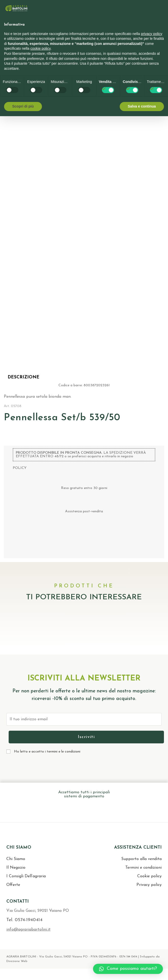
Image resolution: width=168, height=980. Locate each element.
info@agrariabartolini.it (28, 930)
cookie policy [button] (41, 48)
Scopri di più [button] (23, 106)
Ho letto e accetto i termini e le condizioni (47, 752)
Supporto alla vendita (141, 859)
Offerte (13, 885)
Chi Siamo (16, 859)
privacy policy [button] (152, 34)
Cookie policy (149, 876)
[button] (128, 969)
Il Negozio (16, 868)
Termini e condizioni (143, 868)
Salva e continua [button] (142, 106)
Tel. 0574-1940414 (24, 920)
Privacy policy (149, 885)
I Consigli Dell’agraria (26, 876)
